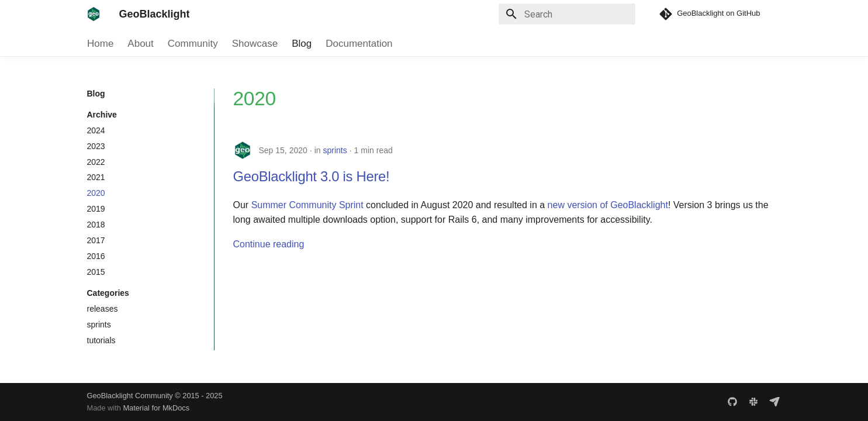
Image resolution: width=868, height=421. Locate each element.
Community (192, 44)
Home (100, 44)
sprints (335, 150)
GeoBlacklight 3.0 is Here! (312, 176)
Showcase (254, 44)
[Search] (567, 14)
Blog (302, 44)
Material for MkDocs (156, 408)
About (140, 44)
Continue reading (269, 244)
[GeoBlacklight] (94, 14)
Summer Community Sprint (307, 205)
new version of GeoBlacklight (608, 205)
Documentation (359, 44)
